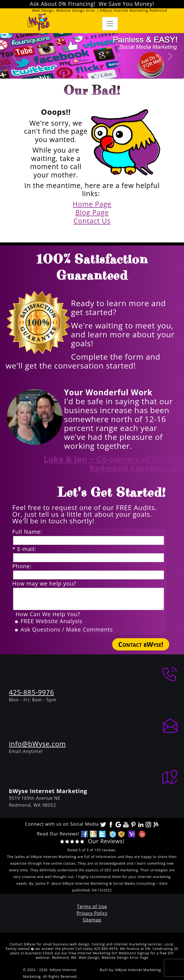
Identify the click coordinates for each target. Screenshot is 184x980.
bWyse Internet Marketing (138, 970)
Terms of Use (92, 906)
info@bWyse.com (37, 744)
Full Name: (29, 532)
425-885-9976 (31, 692)
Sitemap (92, 920)
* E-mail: (26, 549)
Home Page (92, 204)
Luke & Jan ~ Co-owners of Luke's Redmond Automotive (111, 464)
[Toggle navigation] (110, 24)
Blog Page (92, 212)
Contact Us (92, 221)
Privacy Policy (92, 913)
